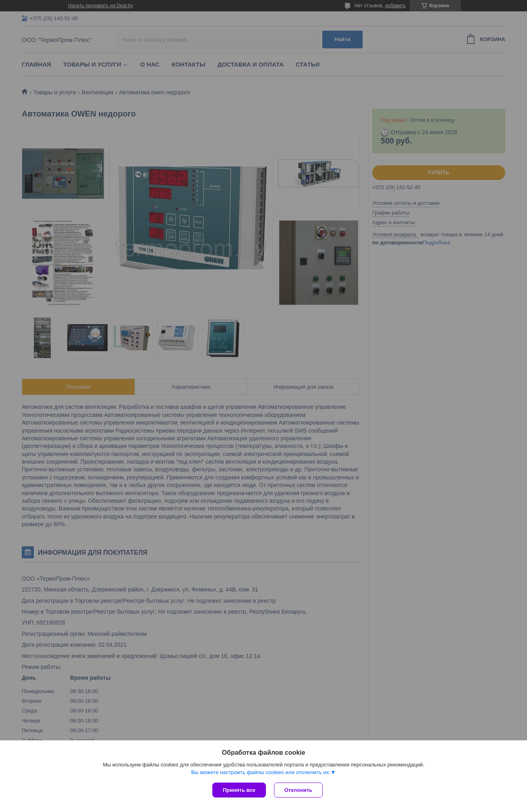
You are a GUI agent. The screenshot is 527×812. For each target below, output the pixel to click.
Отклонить (298, 790)
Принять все (239, 790)
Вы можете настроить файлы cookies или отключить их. (261, 772)
